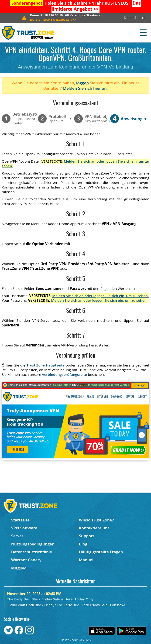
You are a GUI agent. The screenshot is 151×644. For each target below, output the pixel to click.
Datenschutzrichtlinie (32, 552)
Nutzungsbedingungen (33, 544)
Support (87, 536)
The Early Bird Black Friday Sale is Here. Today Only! (51, 599)
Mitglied (19, 568)
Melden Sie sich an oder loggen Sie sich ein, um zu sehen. (100, 296)
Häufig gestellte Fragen (101, 552)
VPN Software (24, 528)
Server (17, 536)
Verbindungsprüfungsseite (64, 374)
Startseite (20, 520)
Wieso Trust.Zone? (96, 520)
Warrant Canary (26, 560)
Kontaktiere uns (94, 528)
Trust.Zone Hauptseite (46, 365)
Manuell (87, 560)
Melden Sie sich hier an (85, 88)
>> (96, 6)
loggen (83, 83)
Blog (83, 544)
